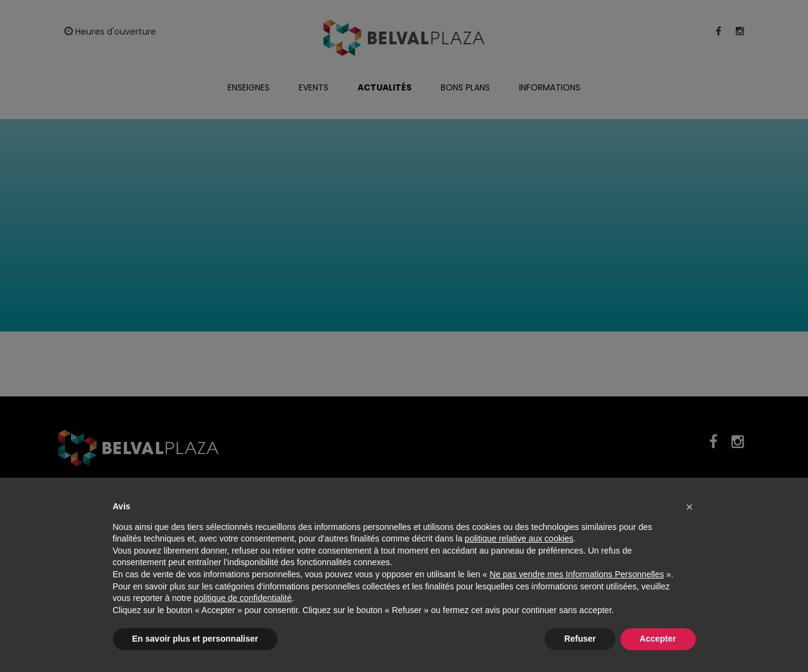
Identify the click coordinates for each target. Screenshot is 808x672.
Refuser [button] (580, 639)
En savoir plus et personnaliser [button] (195, 639)
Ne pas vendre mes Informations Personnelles (577, 574)
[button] (690, 507)
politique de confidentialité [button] (243, 598)
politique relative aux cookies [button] (519, 538)
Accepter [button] (658, 639)
